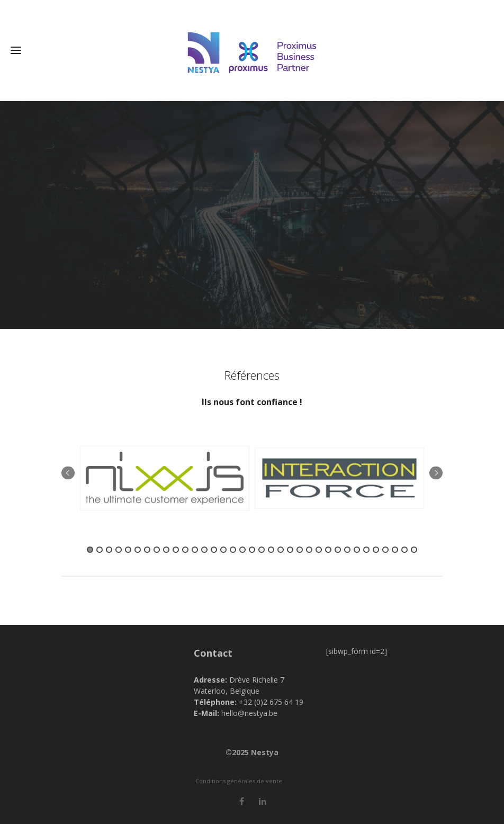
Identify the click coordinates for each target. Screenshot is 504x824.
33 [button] (395, 550)
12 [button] (195, 550)
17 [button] (242, 550)
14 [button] (214, 550)
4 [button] (119, 550)
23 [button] (300, 550)
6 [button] (138, 550)
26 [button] (328, 550)
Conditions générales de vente (239, 781)
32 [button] (385, 550)
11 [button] (185, 550)
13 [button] (204, 550)
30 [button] (366, 550)
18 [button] (252, 550)
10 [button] (176, 550)
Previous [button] (68, 473)
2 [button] (100, 550)
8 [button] (157, 550)
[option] (165, 478)
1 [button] (90, 550)
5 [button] (128, 550)
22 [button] (290, 550)
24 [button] (309, 550)
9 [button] (166, 550)
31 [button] (376, 550)
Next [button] (436, 473)
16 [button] (233, 550)
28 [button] (347, 550)
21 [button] (281, 550)
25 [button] (319, 550)
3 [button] (109, 550)
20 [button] (271, 550)
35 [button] (414, 550)
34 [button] (404, 550)
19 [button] (262, 550)
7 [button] (147, 550)
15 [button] (223, 550)
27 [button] (338, 550)
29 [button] (357, 550)
